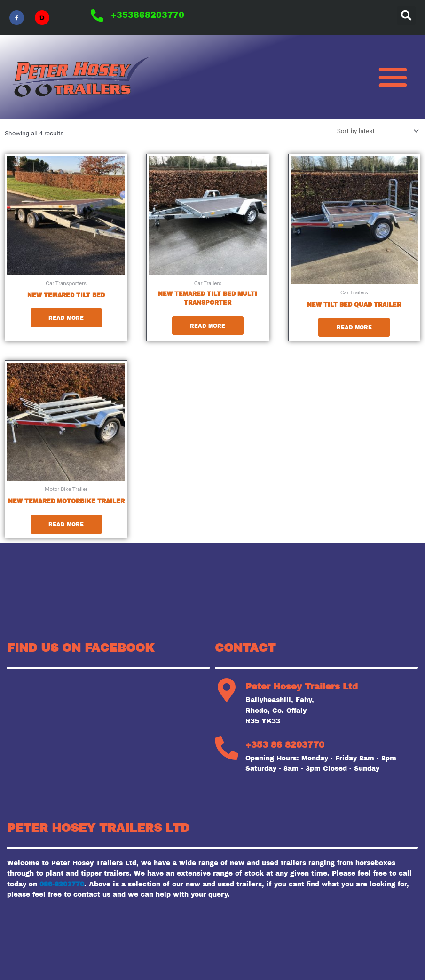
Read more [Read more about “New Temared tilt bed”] (66, 318)
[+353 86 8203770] (227, 749)
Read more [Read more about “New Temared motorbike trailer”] (66, 525)
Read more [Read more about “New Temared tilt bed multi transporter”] (208, 326)
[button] (406, 16)
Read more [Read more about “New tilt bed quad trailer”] (354, 327)
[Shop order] (376, 131)
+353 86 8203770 (285, 745)
